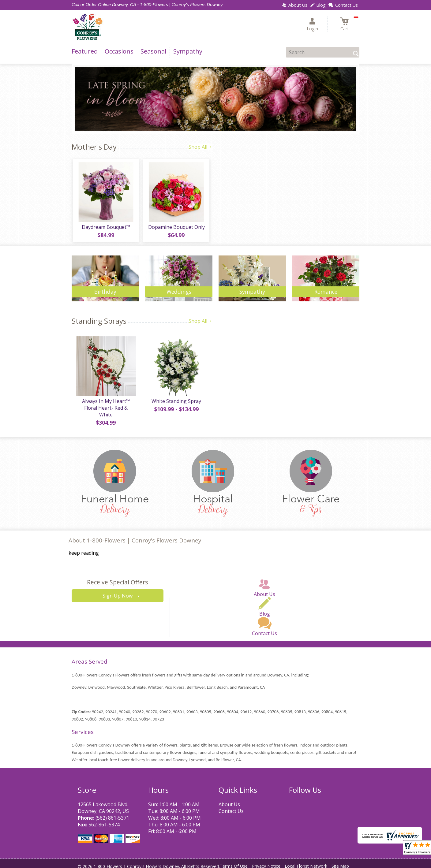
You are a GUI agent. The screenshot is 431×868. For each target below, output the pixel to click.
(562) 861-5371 (112, 814)
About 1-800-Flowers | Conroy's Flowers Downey (135, 536)
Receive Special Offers (117, 578)
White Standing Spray (176, 404)
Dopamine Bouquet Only (176, 228)
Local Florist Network (306, 862)
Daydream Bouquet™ (105, 228)
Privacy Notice (266, 862)
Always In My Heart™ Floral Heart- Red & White (105, 407)
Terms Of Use (234, 862)
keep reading (84, 549)
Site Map (340, 862)
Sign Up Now (118, 592)
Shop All (201, 147)
